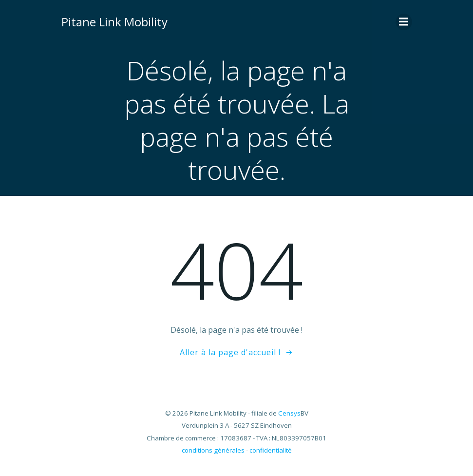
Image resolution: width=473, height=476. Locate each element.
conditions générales (213, 450)
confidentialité (271, 450)
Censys (289, 413)
